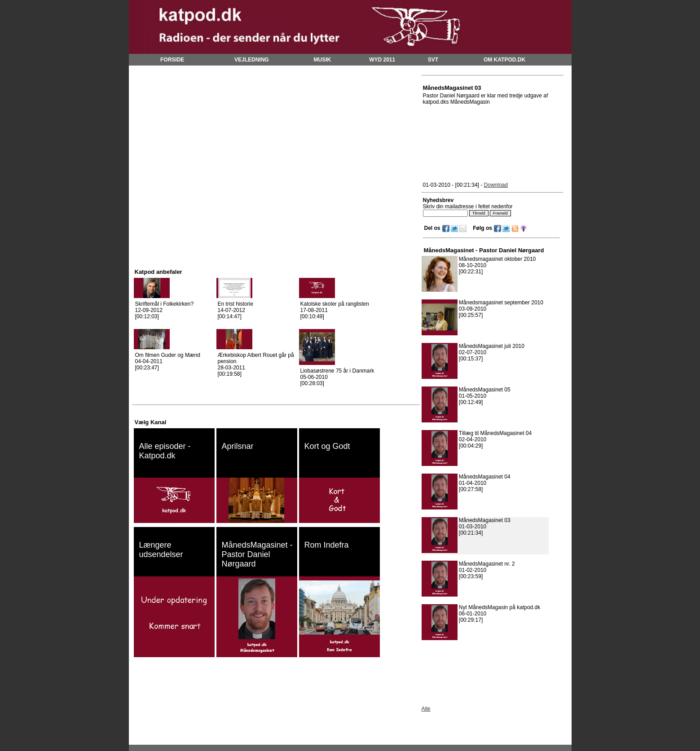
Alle (426, 709)
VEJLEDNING (252, 60)
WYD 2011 (382, 60)
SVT (433, 60)
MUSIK (323, 60)
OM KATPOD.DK (504, 60)
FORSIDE (172, 60)
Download (496, 185)
